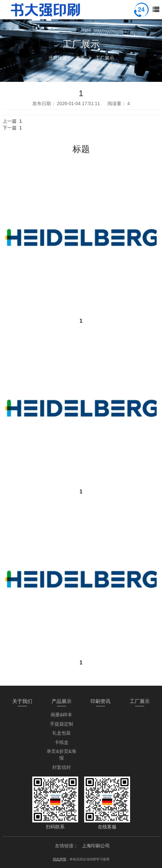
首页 (80, 58)
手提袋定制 (62, 724)
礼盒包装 (62, 733)
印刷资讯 (100, 701)
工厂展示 (105, 58)
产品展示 (62, 701)
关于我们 (22, 701)
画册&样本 (61, 715)
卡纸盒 (62, 742)
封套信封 (62, 767)
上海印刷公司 (96, 846)
